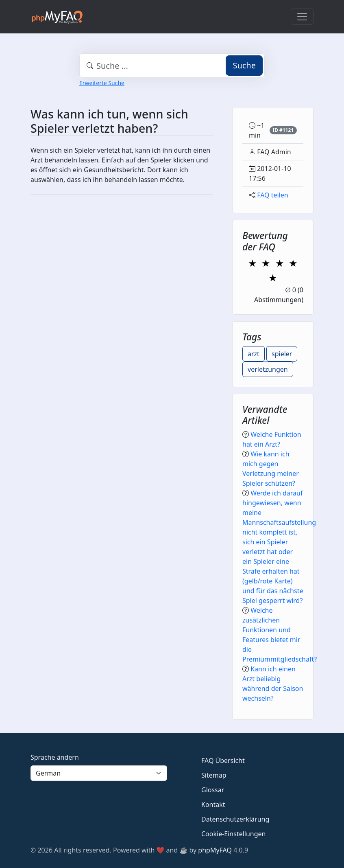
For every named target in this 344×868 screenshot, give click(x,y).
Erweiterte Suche (102, 83)
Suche (244, 65)
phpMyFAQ (215, 850)
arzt (254, 354)
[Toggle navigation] (302, 17)
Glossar (213, 790)
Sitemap (214, 775)
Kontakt (213, 804)
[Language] (99, 773)
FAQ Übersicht (223, 761)
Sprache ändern (55, 757)
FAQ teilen (273, 195)
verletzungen (268, 369)
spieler (282, 354)
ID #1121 (283, 130)
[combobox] (172, 66)
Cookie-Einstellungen (233, 834)
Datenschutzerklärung (235, 819)
